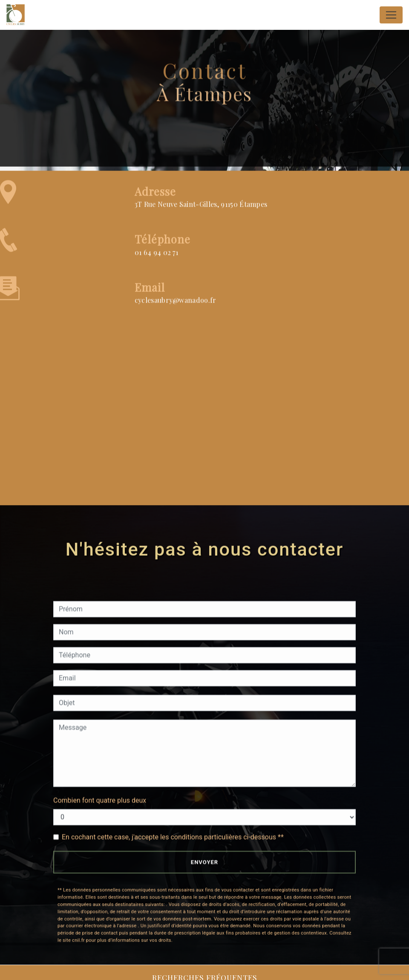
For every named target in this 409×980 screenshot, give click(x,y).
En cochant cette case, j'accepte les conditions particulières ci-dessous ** (173, 837)
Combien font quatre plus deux (100, 800)
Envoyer (204, 862)
